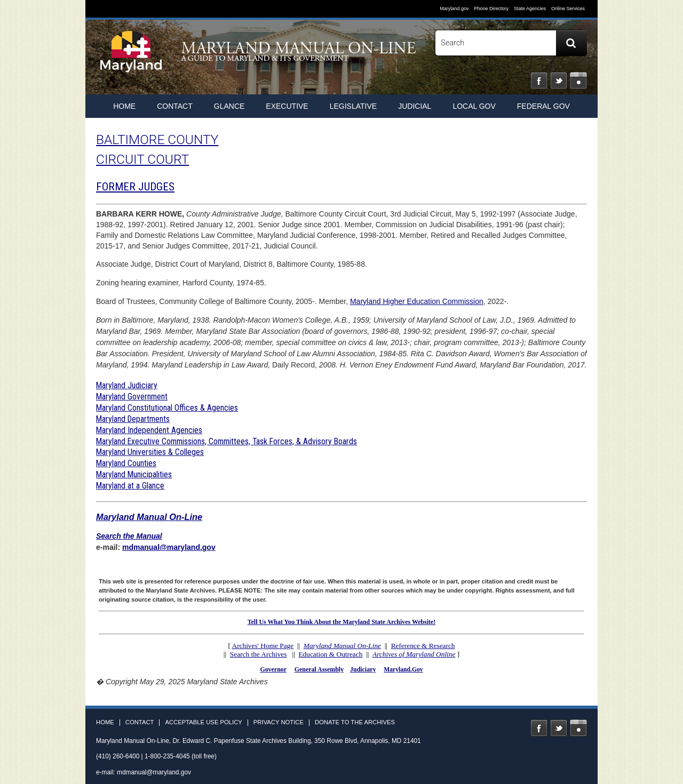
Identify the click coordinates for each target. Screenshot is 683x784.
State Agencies (530, 9)
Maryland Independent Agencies (149, 430)
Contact (175, 106)
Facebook (539, 81)
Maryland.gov (454, 9)
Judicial (415, 106)
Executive (287, 106)
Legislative (353, 106)
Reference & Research (423, 646)
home (124, 106)
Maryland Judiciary (127, 385)
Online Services (568, 9)
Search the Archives (259, 654)
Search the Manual (129, 536)
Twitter (559, 81)
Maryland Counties (126, 463)
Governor (273, 669)
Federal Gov (543, 106)
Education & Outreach (330, 654)
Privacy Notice (279, 722)
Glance (229, 106)
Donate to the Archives (355, 722)
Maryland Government (132, 397)
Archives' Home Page (263, 646)
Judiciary (363, 669)
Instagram (578, 81)
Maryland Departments (133, 419)
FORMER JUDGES (135, 187)
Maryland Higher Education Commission (417, 301)
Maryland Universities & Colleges (150, 452)
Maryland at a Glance (130, 486)
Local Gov (474, 106)
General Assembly (319, 669)
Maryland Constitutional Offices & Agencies (167, 408)
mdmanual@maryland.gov (169, 547)
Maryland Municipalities (134, 474)
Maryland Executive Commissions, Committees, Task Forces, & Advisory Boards (227, 441)
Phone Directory (491, 9)
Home (105, 722)
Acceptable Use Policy (203, 722)
